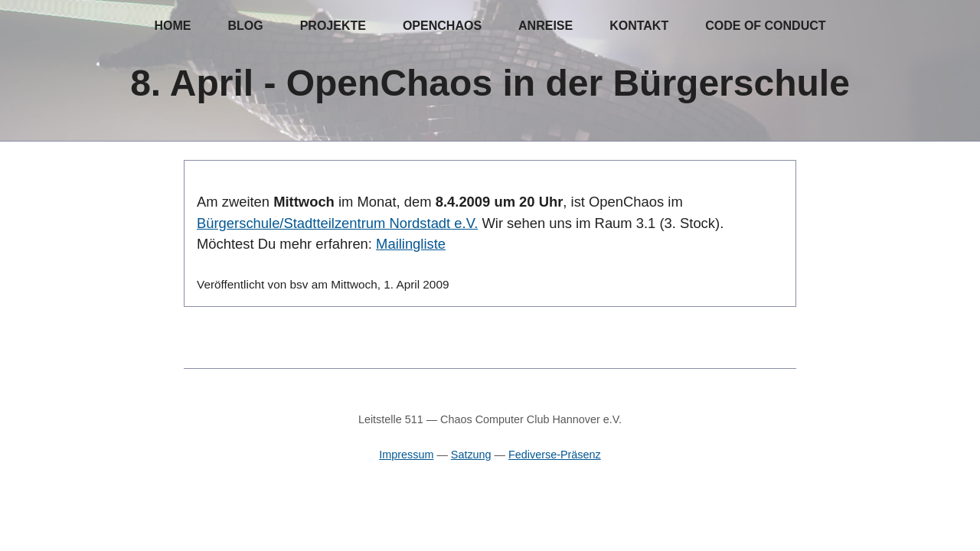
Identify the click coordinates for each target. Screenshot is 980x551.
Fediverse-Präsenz (555, 455)
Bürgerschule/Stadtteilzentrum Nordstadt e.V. (337, 223)
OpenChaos (442, 26)
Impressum (406, 455)
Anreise (546, 26)
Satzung (471, 455)
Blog (245, 26)
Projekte (333, 26)
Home (172, 26)
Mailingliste (411, 244)
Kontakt (639, 26)
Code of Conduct (765, 26)
